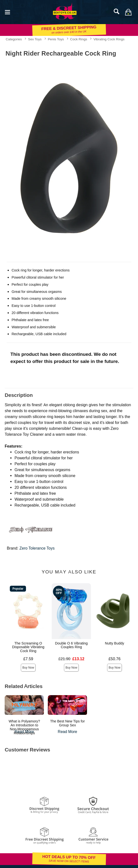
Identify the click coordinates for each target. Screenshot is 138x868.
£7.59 (28, 659)
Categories (14, 39)
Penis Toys (56, 39)
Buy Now (28, 668)
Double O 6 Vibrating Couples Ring (71, 645)
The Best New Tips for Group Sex (67, 723)
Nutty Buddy (114, 643)
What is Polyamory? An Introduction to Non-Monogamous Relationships (24, 727)
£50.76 (115, 659)
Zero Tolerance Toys (37, 548)
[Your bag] (128, 12)
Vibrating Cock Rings (109, 39)
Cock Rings (79, 39)
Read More (24, 732)
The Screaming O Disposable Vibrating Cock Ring (28, 647)
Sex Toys (35, 39)
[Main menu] (7, 12)
